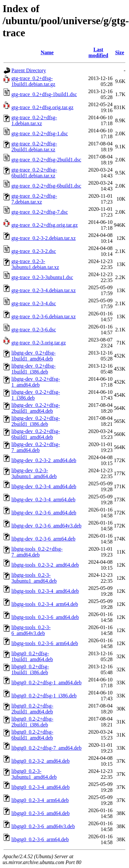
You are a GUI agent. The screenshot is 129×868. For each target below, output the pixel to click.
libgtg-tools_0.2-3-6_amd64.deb (45, 617)
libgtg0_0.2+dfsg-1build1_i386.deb (30, 669)
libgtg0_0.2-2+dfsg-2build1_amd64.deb (32, 709)
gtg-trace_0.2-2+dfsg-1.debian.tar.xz (34, 120)
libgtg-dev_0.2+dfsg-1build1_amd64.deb (34, 356)
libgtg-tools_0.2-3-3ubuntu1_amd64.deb (34, 578)
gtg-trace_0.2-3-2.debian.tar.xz (43, 238)
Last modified (98, 52)
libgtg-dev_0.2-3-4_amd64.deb (44, 486)
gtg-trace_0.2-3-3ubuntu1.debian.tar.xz (35, 264)
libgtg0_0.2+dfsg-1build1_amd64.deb (32, 656)
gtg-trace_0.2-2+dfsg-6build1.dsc (46, 186)
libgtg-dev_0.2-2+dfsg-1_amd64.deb (36, 382)
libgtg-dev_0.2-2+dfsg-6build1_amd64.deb (36, 434)
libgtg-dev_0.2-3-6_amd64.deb (44, 513)
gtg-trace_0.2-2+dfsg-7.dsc (40, 212)
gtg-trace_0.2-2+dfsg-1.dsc (40, 134)
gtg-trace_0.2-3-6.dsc (34, 330)
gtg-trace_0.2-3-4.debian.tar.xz (43, 290)
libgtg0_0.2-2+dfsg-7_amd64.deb (46, 748)
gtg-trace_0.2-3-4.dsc (34, 303)
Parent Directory (29, 70)
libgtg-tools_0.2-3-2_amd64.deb (45, 565)
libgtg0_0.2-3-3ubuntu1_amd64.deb (34, 774)
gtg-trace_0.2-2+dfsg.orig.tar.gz (45, 225)
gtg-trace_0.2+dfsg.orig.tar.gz (42, 107)
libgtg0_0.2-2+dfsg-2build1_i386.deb (32, 722)
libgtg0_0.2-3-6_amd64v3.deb (43, 826)
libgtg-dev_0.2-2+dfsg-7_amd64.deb (36, 447)
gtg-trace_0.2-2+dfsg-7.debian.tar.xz (34, 199)
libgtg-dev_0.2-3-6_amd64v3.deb (46, 526)
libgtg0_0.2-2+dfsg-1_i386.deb (44, 696)
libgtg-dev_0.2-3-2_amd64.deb (44, 460)
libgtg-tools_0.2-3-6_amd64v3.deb (31, 630)
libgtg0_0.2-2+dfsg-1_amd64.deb (46, 683)
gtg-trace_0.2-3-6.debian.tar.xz (43, 317)
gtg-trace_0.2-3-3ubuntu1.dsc (42, 277)
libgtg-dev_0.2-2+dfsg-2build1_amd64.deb (36, 408)
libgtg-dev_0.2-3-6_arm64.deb (43, 539)
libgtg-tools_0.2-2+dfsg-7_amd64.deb (37, 552)
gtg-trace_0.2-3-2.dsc (34, 251)
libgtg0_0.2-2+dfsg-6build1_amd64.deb (32, 735)
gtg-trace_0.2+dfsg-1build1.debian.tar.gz (33, 81)
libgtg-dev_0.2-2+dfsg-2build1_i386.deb (36, 421)
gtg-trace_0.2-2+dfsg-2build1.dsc (46, 160)
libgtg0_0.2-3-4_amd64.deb (41, 787)
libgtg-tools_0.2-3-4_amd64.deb (45, 591)
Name (47, 52)
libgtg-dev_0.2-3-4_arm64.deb (43, 500)
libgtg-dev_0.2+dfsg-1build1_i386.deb (34, 369)
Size (120, 52)
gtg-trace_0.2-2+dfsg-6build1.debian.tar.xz (34, 173)
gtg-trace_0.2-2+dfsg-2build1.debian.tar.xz (34, 147)
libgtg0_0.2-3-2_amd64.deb (41, 761)
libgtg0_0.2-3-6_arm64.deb (40, 839)
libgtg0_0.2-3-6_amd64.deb (41, 813)
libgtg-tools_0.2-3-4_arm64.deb (45, 604)
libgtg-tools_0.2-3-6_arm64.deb (45, 643)
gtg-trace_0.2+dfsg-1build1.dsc (44, 94)
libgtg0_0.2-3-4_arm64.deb (40, 800)
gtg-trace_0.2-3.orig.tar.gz (39, 343)
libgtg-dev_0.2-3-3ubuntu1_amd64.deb (34, 473)
